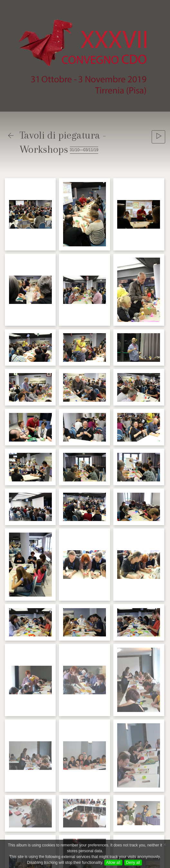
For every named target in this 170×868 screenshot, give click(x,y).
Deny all (133, 863)
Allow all (113, 863)
